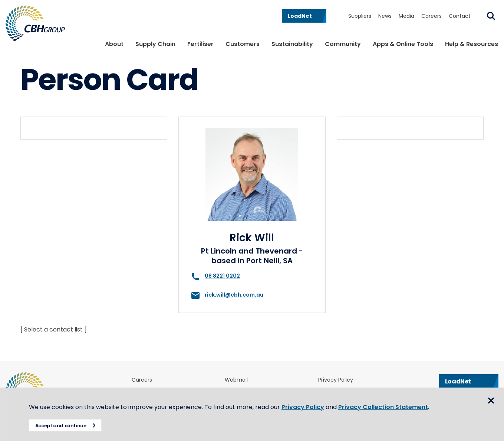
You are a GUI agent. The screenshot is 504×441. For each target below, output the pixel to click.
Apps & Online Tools (403, 44)
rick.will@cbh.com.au (234, 295)
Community (343, 44)
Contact (460, 16)
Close (491, 401)
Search (491, 16)
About (114, 44)
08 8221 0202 (222, 276)
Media (406, 16)
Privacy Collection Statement (384, 407)
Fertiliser (200, 44)
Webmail (236, 380)
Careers (431, 16)
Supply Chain (155, 44)
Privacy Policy (336, 380)
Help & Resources (472, 44)
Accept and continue (62, 426)
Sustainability (292, 44)
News (385, 16)
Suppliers (360, 16)
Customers (243, 44)
